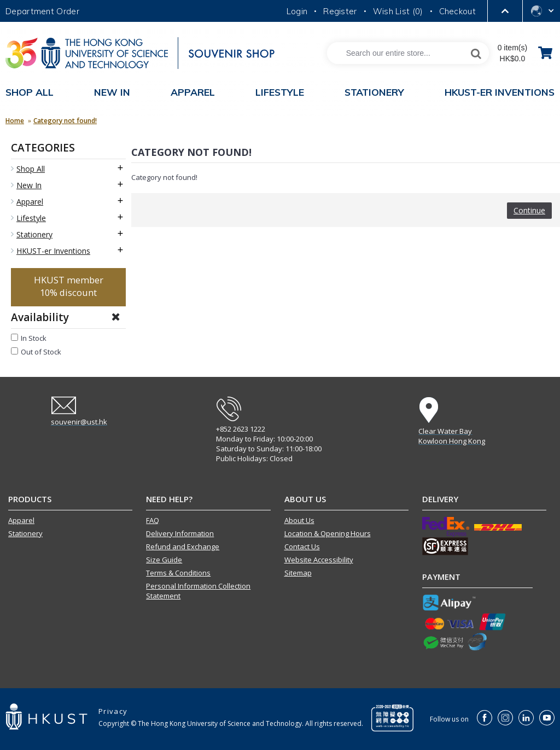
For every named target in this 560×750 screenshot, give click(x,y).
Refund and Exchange (183, 546)
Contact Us (302, 546)
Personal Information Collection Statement (198, 591)
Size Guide (164, 560)
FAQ (153, 520)
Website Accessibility (319, 560)
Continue (529, 210)
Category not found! (65, 121)
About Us (299, 520)
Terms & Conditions (178, 573)
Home (15, 121)
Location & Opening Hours (328, 533)
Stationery (25, 533)
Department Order (42, 11)
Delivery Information (180, 533)
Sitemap (298, 573)
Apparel (21, 520)
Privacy (113, 711)
